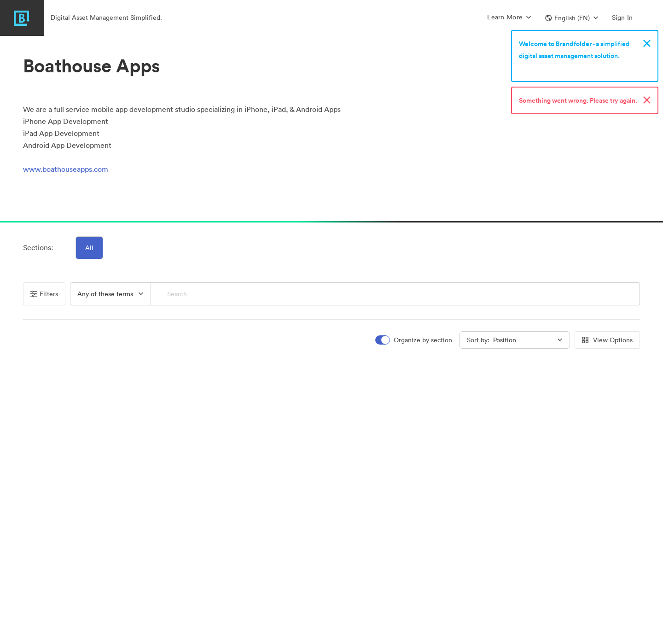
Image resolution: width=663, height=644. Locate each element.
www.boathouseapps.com (66, 169)
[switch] (414, 340)
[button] (572, 18)
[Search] (395, 294)
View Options (607, 340)
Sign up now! (540, 68)
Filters (44, 294)
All (89, 248)
